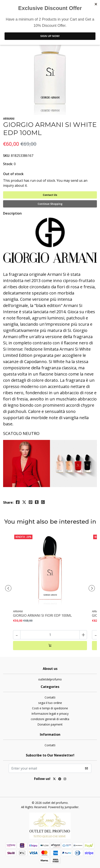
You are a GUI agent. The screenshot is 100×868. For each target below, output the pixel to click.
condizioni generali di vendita (50, 719)
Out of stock (13, 174)
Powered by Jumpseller (63, 807)
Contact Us (50, 195)
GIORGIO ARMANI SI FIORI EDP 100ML (42, 616)
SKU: (7, 156)
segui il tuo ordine (50, 703)
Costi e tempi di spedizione (50, 708)
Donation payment (50, 724)
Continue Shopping (50, 204)
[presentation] (8, 588)
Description (12, 213)
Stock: (8, 164)
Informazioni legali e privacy (50, 714)
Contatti (50, 697)
